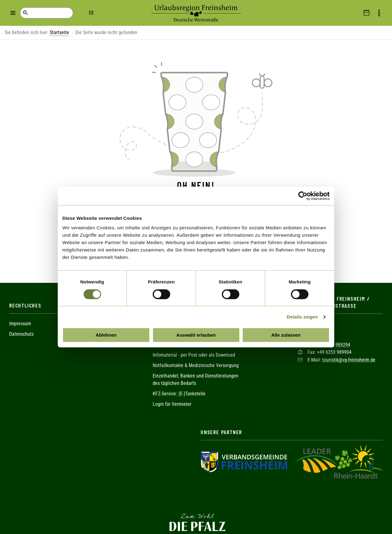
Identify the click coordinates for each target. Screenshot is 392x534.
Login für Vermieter (172, 393)
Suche (25, 13)
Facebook (196, 485)
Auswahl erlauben (196, 335)
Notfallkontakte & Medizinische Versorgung (196, 354)
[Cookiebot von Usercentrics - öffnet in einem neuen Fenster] (303, 196)
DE (49, 13)
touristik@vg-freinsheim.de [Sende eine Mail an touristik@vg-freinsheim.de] (349, 348)
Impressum (20, 312)
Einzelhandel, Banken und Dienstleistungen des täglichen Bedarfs (196, 368)
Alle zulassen (286, 335)
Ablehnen (106, 335)
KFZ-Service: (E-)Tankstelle (179, 383)
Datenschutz (22, 323)
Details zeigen (302, 317)
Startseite (59, 32)
